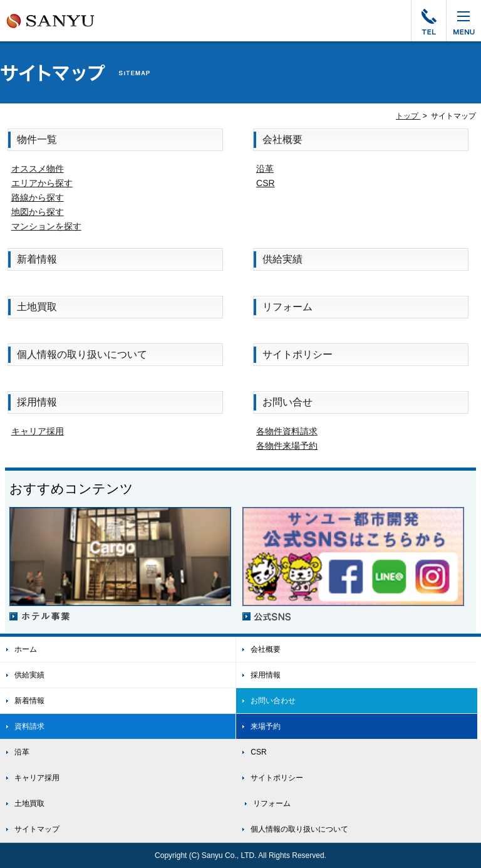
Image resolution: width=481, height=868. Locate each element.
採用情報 (37, 402)
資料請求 (22, 726)
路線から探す (38, 197)
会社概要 (282, 139)
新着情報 (37, 259)
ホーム (18, 649)
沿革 (265, 169)
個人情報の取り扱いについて (82, 354)
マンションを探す (46, 226)
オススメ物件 (38, 169)
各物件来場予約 (287, 446)
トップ (408, 116)
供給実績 (282, 259)
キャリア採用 (38, 431)
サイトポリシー (297, 354)
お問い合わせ (266, 701)
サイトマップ (30, 829)
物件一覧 (37, 139)
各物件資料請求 (287, 431)
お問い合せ (287, 402)
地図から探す (38, 212)
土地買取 (37, 307)
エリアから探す (42, 183)
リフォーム (287, 307)
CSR (266, 183)
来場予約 (258, 726)
